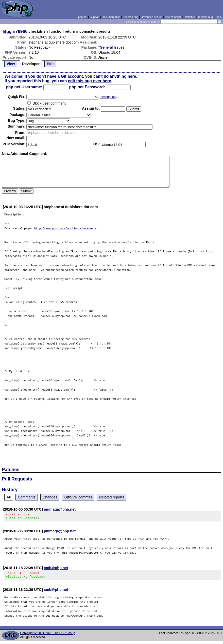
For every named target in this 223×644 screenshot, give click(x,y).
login (219, 17)
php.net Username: (24, 87)
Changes (50, 497)
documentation (111, 17)
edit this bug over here (90, 81)
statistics (190, 17)
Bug (8, 31)
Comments (27, 497)
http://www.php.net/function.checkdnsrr (65, 228)
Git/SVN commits (78, 497)
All (9, 497)
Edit (50, 64)
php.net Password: (87, 87)
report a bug (131, 17)
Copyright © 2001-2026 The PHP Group (48, 636)
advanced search (152, 17)
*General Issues (111, 47)
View (11, 64)
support (95, 17)
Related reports (112, 497)
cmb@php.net (56, 569)
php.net (83, 17)
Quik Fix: (17, 97)
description (108, 97)
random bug (205, 17)
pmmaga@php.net (60, 509)
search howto (173, 17)
